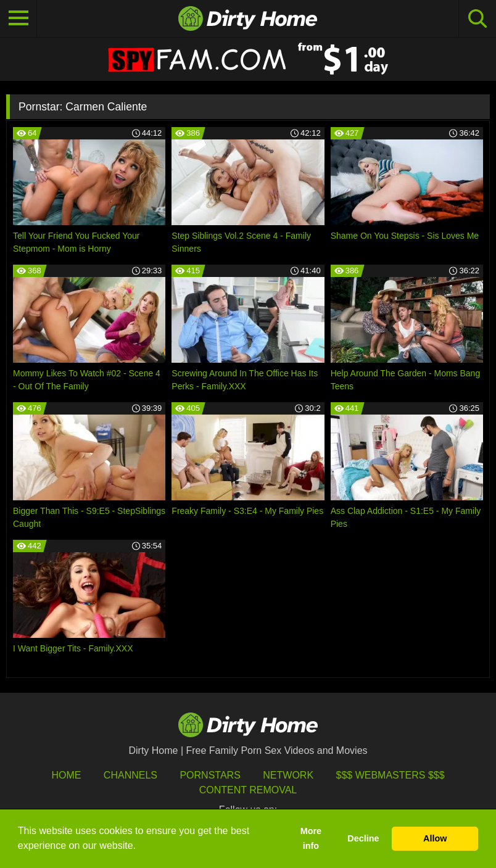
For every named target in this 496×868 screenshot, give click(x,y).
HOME (66, 775)
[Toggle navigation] (19, 19)
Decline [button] (363, 838)
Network (288, 775)
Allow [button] (435, 838)
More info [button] (311, 838)
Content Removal (248, 790)
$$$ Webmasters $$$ (391, 775)
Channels (130, 775)
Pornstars (210, 775)
